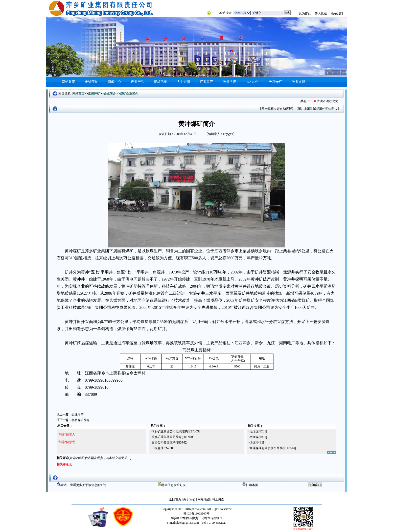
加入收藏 (321, 13)
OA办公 (253, 82)
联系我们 (337, 13)
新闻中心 (114, 82)
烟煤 (252, 443)
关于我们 (189, 499)
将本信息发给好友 (172, 485)
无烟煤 (254, 431)
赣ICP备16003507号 (196, 514)
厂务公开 (206, 82)
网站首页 (68, 82)
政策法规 (229, 82)
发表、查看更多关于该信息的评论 (82, 485)
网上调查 (217, 499)
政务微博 (298, 82)
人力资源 (183, 82)
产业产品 (137, 82)
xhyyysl (228, 134)
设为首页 (305, 13)
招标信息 (160, 82)
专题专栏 (275, 82)
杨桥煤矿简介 (81, 420)
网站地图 (203, 499)
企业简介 (110, 94)
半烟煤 (254, 437)
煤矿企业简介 (129, 94)
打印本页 (250, 485)
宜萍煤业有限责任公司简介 (267, 448)
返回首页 (175, 499)
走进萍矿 (91, 82)
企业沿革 (78, 414)
